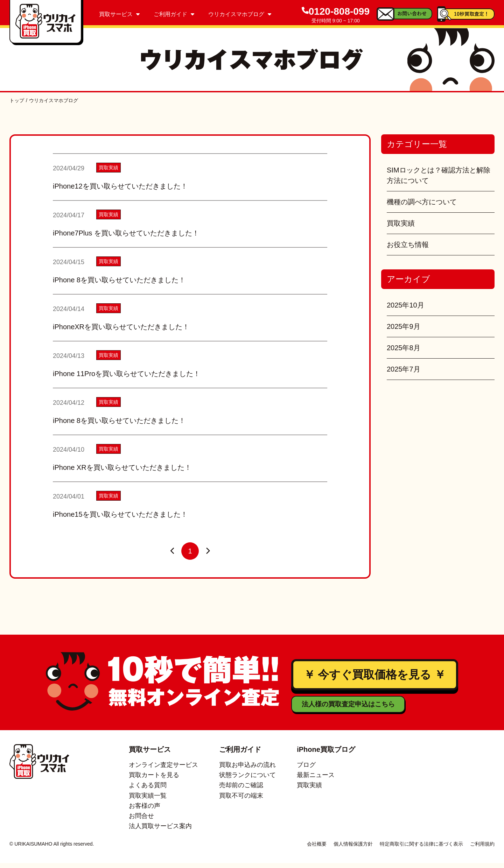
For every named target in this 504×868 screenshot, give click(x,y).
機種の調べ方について (422, 202)
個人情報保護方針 (353, 849)
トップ (17, 100)
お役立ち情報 (408, 245)
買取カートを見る (154, 780)
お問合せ (141, 821)
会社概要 (317, 849)
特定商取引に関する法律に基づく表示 (421, 849)
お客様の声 (145, 811)
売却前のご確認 (241, 790)
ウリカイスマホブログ (240, 14)
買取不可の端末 (241, 800)
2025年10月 (405, 305)
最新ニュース (316, 780)
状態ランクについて (247, 780)
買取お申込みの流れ (247, 770)
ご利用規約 (482, 849)
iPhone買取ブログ (326, 754)
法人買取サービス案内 (160, 831)
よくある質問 (148, 790)
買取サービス (119, 14)
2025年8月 (404, 348)
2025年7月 (404, 369)
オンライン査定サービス (163, 770)
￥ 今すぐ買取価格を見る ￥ (374, 677)
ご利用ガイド (174, 14)
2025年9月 (404, 326)
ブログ (306, 770)
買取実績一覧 (148, 800)
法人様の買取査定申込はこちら (334, 709)
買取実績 (401, 223)
